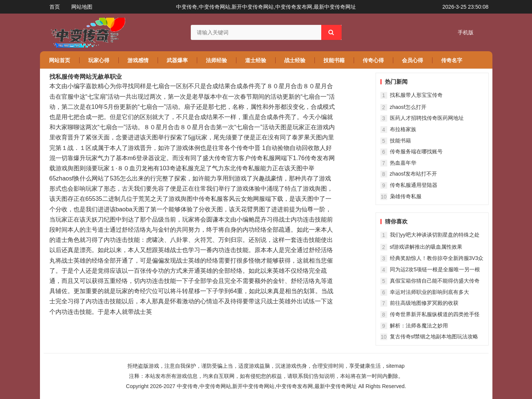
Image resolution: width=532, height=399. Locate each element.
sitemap (395, 366)
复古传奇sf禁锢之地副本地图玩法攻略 (434, 336)
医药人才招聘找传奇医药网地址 (427, 118)
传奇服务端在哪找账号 (416, 151)
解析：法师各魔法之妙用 (419, 326)
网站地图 (82, 7)
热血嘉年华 (403, 163)
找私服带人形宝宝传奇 (416, 95)
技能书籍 (400, 141)
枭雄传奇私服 (406, 196)
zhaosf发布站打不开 (413, 174)
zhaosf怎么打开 (408, 107)
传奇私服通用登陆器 (414, 185)
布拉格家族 (403, 129)
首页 (55, 7)
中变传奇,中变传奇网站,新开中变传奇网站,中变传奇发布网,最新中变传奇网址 (267, 386)
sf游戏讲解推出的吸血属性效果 (426, 247)
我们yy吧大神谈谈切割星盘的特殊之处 (435, 235)
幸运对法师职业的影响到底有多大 (429, 292)
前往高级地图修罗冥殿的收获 (424, 303)
